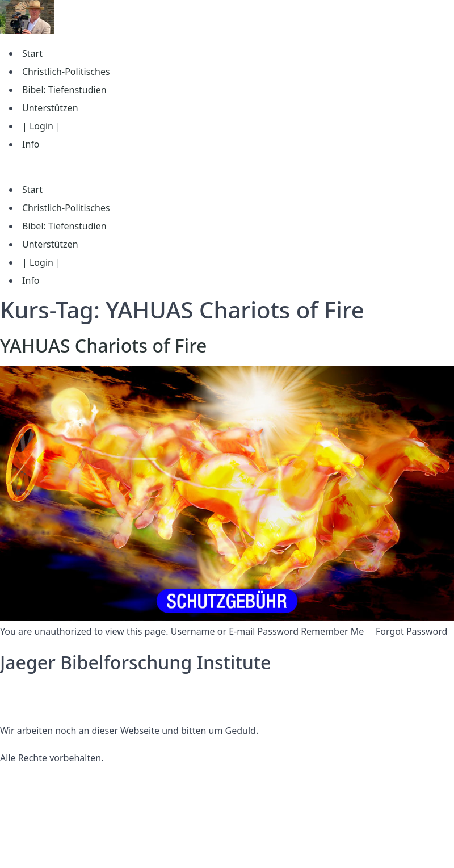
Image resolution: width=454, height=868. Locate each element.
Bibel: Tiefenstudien (64, 90)
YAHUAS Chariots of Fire (103, 345)
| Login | (41, 126)
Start (32, 53)
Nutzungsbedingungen (49, 703)
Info (31, 144)
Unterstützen (50, 108)
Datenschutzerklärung (47, 690)
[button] (227, 167)
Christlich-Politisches (66, 72)
